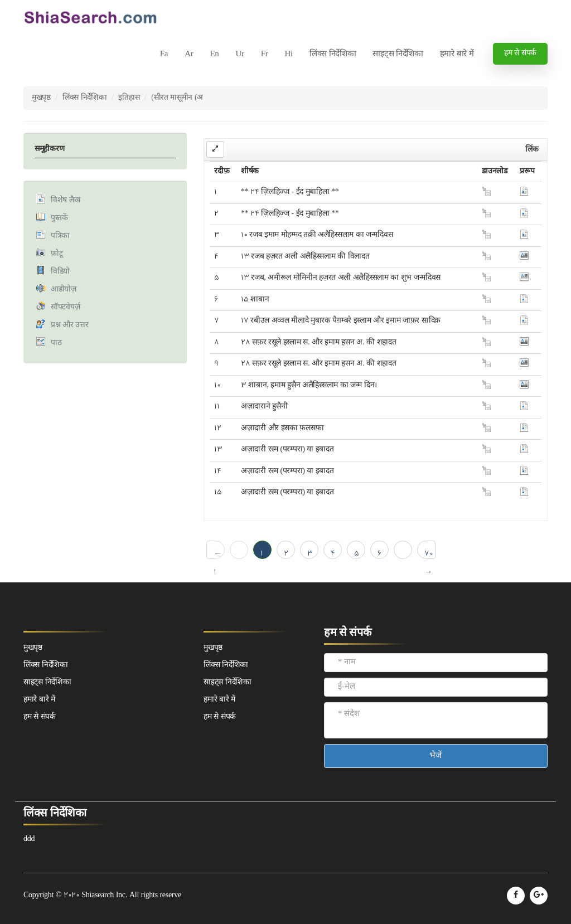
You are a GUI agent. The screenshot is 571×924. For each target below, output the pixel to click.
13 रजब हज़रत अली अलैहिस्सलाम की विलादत (305, 257)
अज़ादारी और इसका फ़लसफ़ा (282, 428)
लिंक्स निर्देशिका (333, 54)
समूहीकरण (49, 149)
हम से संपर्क (520, 53)
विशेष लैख (65, 200)
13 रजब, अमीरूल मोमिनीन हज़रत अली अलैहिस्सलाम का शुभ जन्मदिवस (341, 278)
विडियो (60, 272)
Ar (189, 54)
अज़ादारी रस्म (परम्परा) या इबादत (287, 449)
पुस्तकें (59, 218)
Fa (164, 54)
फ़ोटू (57, 254)
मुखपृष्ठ (41, 98)
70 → (429, 554)
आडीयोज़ (64, 290)
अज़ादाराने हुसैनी (264, 407)
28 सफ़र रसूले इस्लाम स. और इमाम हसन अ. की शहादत (318, 342)
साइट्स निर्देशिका (398, 54)
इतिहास (129, 98)
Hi (288, 54)
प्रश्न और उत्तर (69, 325)
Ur (239, 54)
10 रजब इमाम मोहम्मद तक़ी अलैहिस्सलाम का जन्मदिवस (317, 235)
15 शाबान (255, 300)
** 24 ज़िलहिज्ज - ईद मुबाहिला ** (290, 192)
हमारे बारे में (457, 54)
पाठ (56, 343)
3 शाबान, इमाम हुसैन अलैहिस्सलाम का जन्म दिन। (309, 385)
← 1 (217, 554)
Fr (265, 54)
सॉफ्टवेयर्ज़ (65, 307)
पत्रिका (60, 236)
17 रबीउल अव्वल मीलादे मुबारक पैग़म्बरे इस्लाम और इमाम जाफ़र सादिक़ (341, 321)
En (214, 54)
